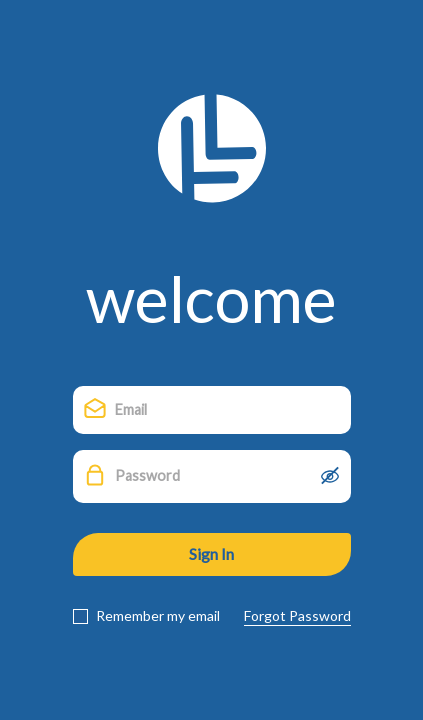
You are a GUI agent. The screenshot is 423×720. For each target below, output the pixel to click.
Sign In (211, 553)
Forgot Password (297, 616)
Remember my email (156, 616)
